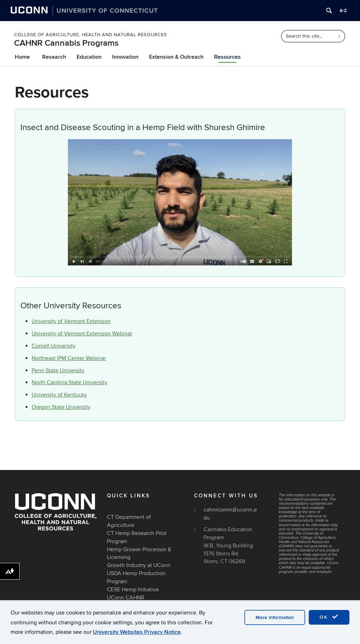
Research (54, 57)
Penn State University (58, 371)
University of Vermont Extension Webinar (82, 334)
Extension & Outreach (176, 57)
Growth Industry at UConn (139, 565)
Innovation (125, 57)
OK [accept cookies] (329, 617)
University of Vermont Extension (71, 321)
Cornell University (54, 346)
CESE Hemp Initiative (133, 590)
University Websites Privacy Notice (137, 632)
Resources (227, 57)
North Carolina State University (69, 382)
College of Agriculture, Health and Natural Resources (91, 35)
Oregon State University (61, 407)
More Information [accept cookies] (275, 617)
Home (22, 57)
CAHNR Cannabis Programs (66, 43)
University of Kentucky (59, 395)
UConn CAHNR (126, 598)
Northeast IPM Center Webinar (69, 358)
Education (89, 57)
